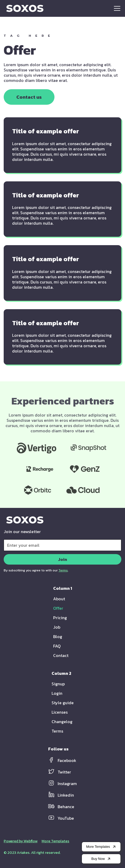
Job (57, 627)
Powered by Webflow (21, 841)
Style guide (63, 703)
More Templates (55, 841)
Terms (57, 731)
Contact (61, 655)
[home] (24, 8)
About (59, 599)
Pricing (60, 618)
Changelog (62, 722)
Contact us (29, 97)
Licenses (60, 712)
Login (57, 693)
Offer (58, 608)
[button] (116, 8)
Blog (58, 636)
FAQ (57, 646)
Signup (58, 684)
